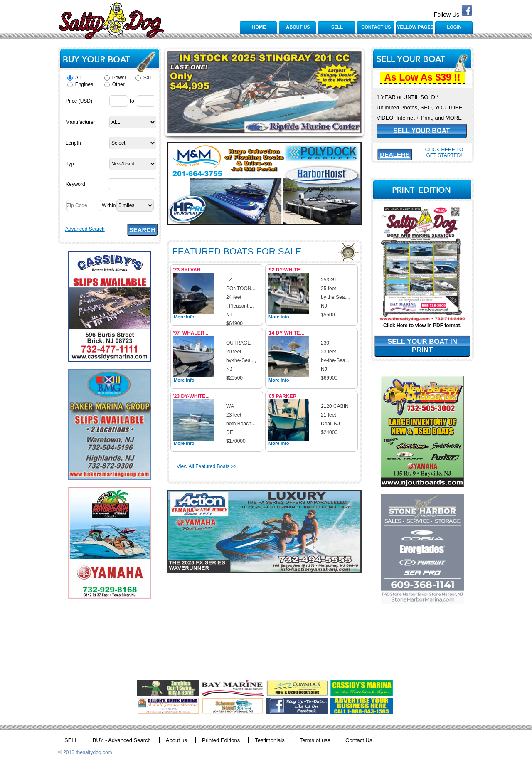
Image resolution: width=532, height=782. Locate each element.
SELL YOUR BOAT (421, 131)
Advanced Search (85, 229)
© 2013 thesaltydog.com (85, 752)
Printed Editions (221, 740)
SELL (337, 27)
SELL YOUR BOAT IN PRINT (422, 346)
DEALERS (395, 154)
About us (176, 740)
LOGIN (454, 27)
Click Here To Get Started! (444, 153)
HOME (259, 27)
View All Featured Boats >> (207, 466)
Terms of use (315, 740)
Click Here (395, 326)
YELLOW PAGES (415, 27)
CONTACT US (376, 27)
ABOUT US (298, 27)
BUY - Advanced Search (122, 740)
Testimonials (270, 740)
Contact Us (359, 740)
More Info (184, 317)
